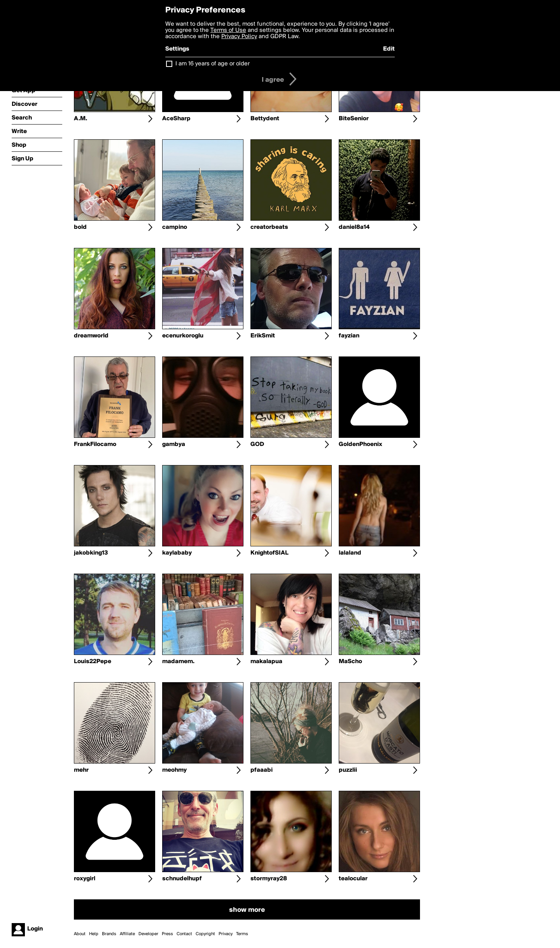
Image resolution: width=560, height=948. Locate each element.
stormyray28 (269, 879)
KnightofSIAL (269, 553)
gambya (174, 444)
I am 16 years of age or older (213, 64)
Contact (184, 934)
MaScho (350, 662)
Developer (148, 934)
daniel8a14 (354, 227)
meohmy (174, 770)
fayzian (349, 336)
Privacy (226, 934)
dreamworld (91, 336)
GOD (257, 444)
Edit (389, 49)
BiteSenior (354, 119)
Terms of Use (228, 30)
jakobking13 (91, 553)
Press (167, 934)
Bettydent (265, 119)
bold (80, 227)
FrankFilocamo (95, 444)
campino (175, 227)
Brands (109, 934)
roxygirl (85, 879)
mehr (81, 770)
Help (94, 934)
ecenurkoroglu (183, 336)
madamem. (178, 662)
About (80, 934)
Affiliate (127, 934)
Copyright (205, 934)
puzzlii (348, 770)
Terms (242, 934)
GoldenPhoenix (360, 444)
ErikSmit (263, 336)
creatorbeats (269, 227)
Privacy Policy (239, 37)
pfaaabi (262, 770)
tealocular (353, 879)
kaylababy (177, 553)
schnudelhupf (182, 879)
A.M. (80, 119)
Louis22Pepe (93, 662)
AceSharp (176, 119)
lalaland (350, 553)
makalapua (266, 662)
